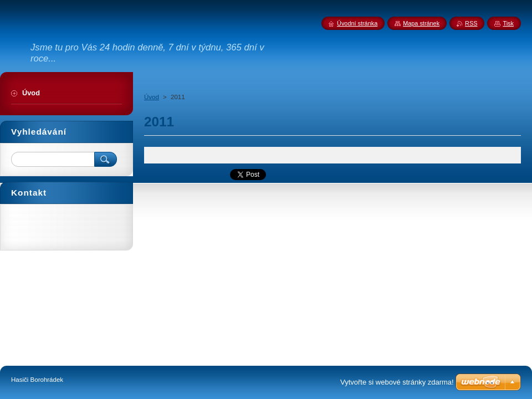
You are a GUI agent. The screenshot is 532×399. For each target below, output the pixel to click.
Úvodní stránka (357, 23)
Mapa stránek (421, 23)
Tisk (508, 23)
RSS (471, 23)
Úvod (152, 97)
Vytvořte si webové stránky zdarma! (397, 382)
